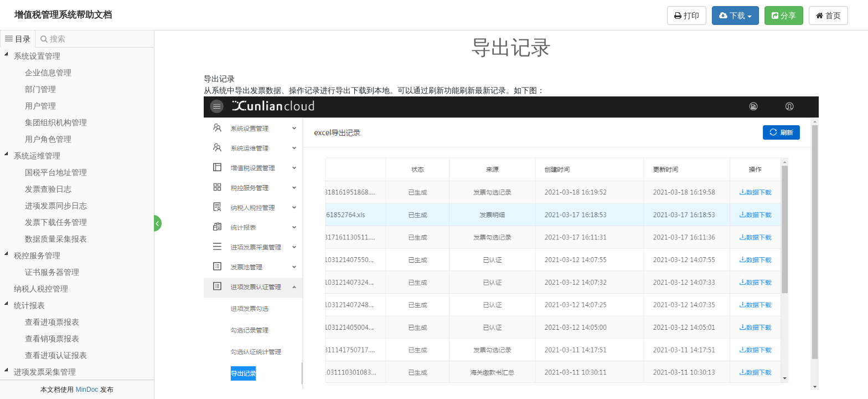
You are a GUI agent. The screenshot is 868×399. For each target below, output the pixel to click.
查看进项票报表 (52, 322)
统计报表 (29, 305)
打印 (687, 16)
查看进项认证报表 (56, 355)
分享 (784, 16)
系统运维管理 (37, 156)
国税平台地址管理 (56, 172)
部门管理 (40, 89)
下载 (735, 16)
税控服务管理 (37, 255)
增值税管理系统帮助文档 (63, 15)
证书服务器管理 (52, 272)
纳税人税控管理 (41, 289)
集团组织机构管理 (56, 122)
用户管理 (40, 106)
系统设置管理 (37, 56)
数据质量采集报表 (56, 239)
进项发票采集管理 (45, 372)
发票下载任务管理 (56, 222)
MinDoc (87, 390)
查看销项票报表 (52, 339)
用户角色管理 (48, 139)
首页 (828, 16)
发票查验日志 (48, 189)
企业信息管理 (48, 73)
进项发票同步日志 (56, 206)
